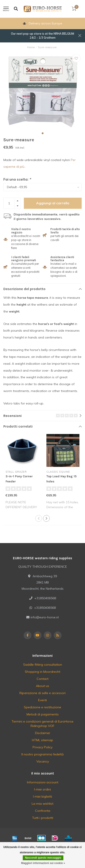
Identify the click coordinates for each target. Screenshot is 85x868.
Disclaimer (43, 733)
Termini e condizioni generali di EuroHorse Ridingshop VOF (42, 724)
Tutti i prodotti (43, 818)
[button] (43, 133)
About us (42, 686)
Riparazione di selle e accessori (42, 693)
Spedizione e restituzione (42, 707)
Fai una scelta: (17, 179)
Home (31, 47)
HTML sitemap (42, 740)
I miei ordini (42, 789)
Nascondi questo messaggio (43, 858)
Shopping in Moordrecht (42, 672)
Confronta (43, 811)
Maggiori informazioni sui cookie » (43, 863)
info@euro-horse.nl (45, 617)
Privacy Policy (42, 747)
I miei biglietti (42, 796)
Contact (42, 679)
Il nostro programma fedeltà (42, 754)
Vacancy (43, 761)
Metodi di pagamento (43, 714)
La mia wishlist (42, 804)
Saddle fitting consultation (43, 665)
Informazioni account (43, 782)
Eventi (42, 700)
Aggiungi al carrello (53, 203)
